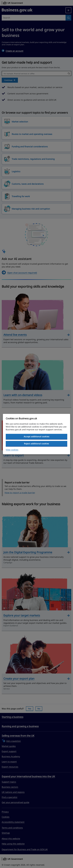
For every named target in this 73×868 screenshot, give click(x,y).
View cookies (12, 450)
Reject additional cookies (36, 444)
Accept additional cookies (37, 436)
